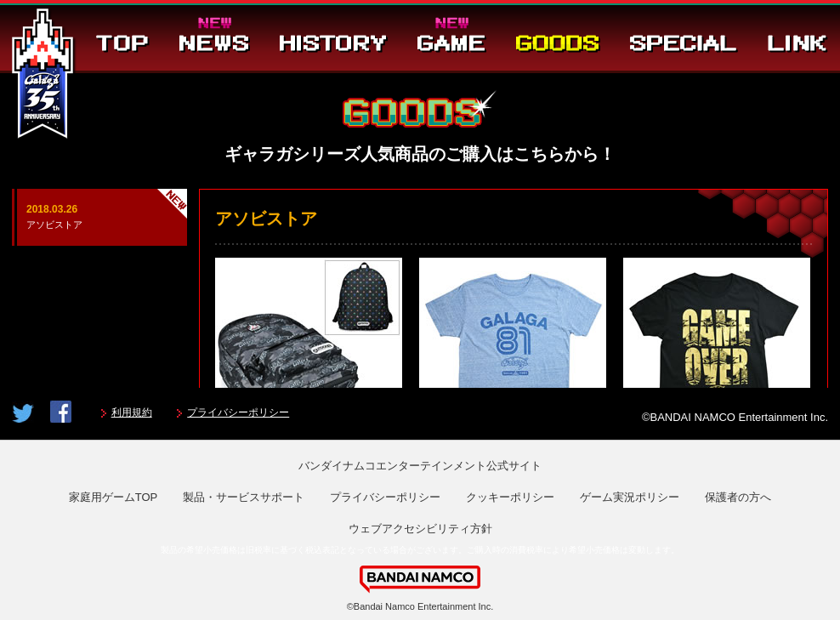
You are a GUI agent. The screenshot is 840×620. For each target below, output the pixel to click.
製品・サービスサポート (244, 497)
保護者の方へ (738, 497)
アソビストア (99, 216)
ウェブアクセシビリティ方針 (420, 529)
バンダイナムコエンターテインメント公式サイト (420, 466)
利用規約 (132, 412)
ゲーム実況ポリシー (630, 497)
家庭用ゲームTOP (114, 497)
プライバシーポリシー (238, 412)
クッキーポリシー (510, 497)
